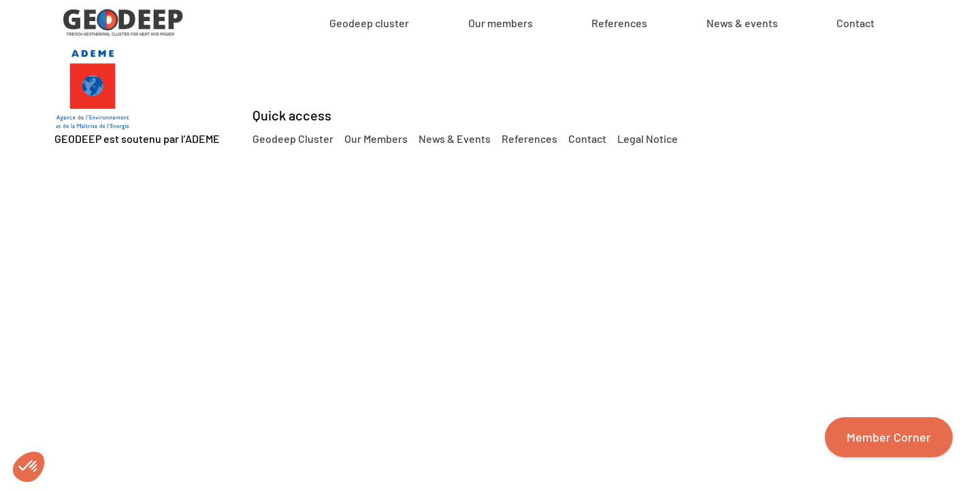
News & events (742, 23)
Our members (501, 23)
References (619, 23)
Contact (855, 23)
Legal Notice (648, 138)
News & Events (455, 138)
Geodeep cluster (369, 23)
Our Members (376, 138)
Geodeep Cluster (293, 138)
